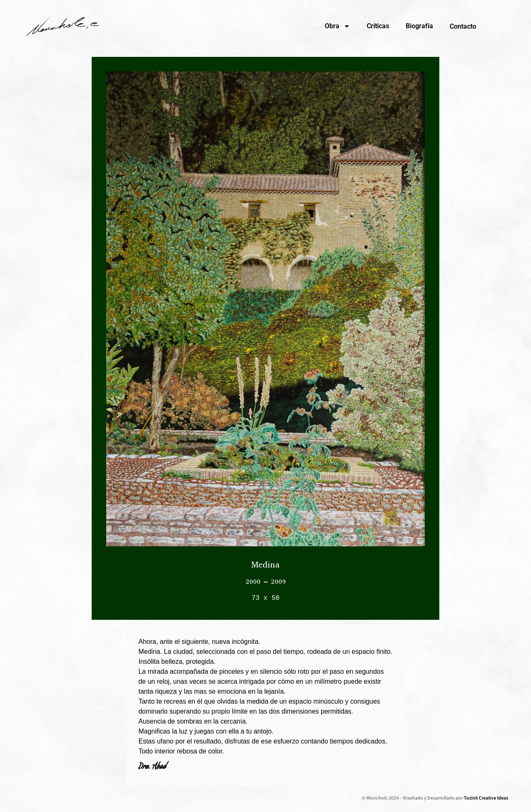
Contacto (463, 26)
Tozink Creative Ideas (486, 798)
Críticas (378, 26)
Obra (337, 26)
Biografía (419, 26)
